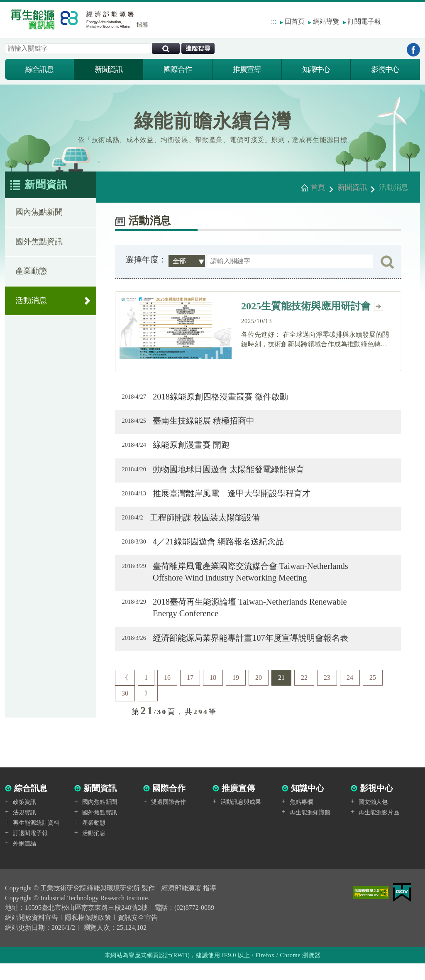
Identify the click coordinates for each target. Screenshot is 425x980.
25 (373, 694)
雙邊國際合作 (169, 819)
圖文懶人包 (373, 819)
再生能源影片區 (379, 829)
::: (274, 21)
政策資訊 (24, 819)
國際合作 (178, 69)
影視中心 (385, 69)
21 (281, 694)
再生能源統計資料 (36, 839)
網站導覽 (326, 21)
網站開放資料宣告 (32, 935)
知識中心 (316, 69)
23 (327, 694)
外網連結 (24, 860)
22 (304, 694)
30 (125, 710)
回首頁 (295, 21)
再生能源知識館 (310, 829)
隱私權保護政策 (88, 935)
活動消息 (31, 305)
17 (190, 694)
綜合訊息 (39, 69)
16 (167, 694)
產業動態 (31, 276)
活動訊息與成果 (241, 819)
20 (259, 694)
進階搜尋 (198, 48)
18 (213, 694)
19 (236, 694)
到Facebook (413, 50)
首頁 (318, 187)
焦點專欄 (301, 819)
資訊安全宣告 (138, 935)
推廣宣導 (247, 69)
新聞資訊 (109, 69)
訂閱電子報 (364, 21)
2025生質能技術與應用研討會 (312, 306)
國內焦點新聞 (39, 217)
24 (350, 694)
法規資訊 (24, 829)
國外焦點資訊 (39, 246)
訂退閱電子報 (30, 849)
